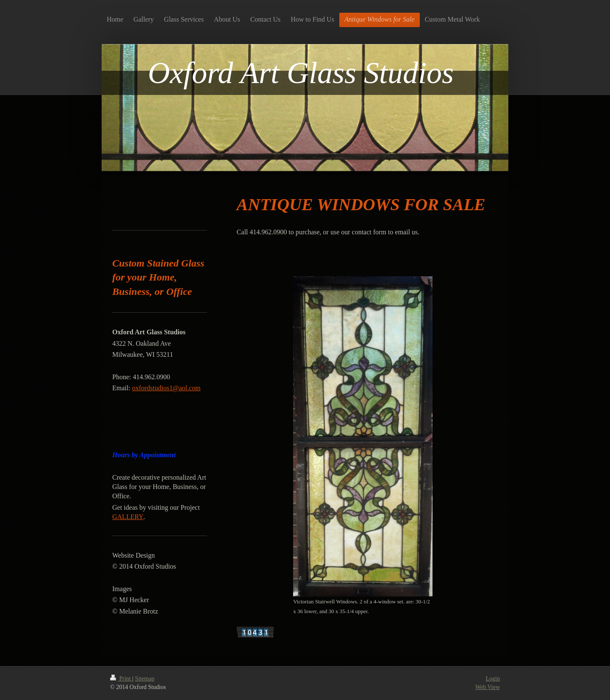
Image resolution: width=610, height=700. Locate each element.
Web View (488, 687)
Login (493, 679)
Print (121, 679)
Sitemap (145, 679)
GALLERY (128, 517)
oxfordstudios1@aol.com (166, 388)
